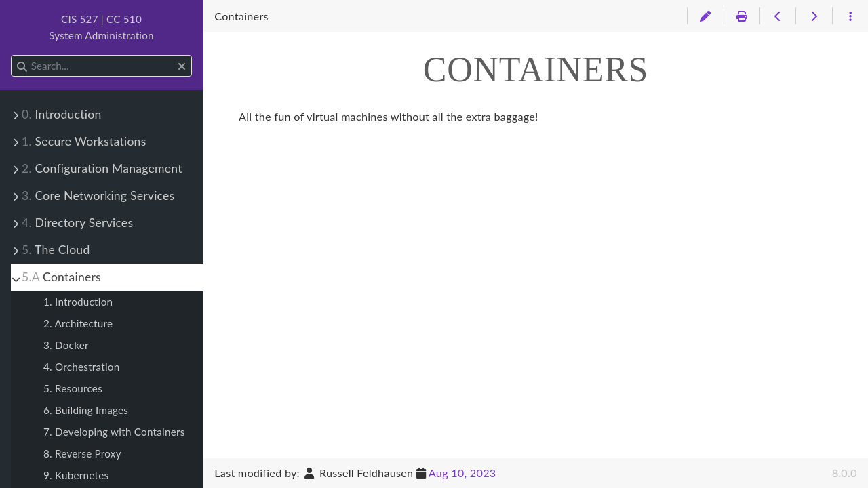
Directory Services (77, 223)
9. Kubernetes (76, 475)
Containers (61, 277)
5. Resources (73, 388)
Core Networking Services (98, 196)
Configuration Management (102, 168)
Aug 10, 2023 (462, 473)
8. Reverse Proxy (82, 453)
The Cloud (56, 250)
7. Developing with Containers (114, 432)
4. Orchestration (81, 367)
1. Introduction (78, 302)
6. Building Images (86, 410)
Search (12, 55)
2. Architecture (78, 323)
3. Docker (66, 345)
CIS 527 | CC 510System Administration (101, 27)
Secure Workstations (84, 141)
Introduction (61, 114)
